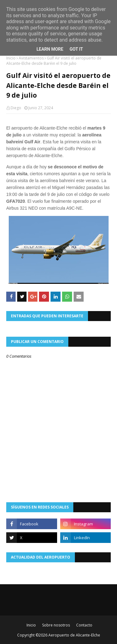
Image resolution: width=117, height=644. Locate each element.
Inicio (11, 58)
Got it (76, 49)
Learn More (50, 49)
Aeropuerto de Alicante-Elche (74, 635)
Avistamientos (31, 58)
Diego (16, 108)
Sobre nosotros (56, 625)
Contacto (84, 625)
